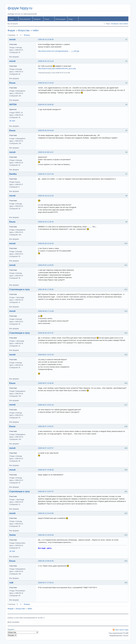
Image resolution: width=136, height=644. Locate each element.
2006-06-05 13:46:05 (46, 265)
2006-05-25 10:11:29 (46, 61)
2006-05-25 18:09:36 (46, 105)
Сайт (13, 121)
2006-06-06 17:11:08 (46, 311)
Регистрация (60, 19)
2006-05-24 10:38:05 (46, 39)
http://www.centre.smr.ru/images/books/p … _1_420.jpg (59, 51)
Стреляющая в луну (19, 289)
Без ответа (124, 24)
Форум (11, 19)
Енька (12, 83)
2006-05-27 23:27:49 (46, 174)
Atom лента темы (122, 630)
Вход (70, 19)
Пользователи (25, 19)
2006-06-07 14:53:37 (46, 426)
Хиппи (12, 535)
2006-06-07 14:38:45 (46, 383)
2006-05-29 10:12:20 (46, 196)
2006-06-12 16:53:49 (46, 535)
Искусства (24, 30)
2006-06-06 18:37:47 (46, 333)
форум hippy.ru (20, 8)
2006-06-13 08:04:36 (46, 561)
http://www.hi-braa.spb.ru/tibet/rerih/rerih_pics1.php (57, 68)
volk (11, 583)
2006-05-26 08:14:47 (46, 152)
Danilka (13, 174)
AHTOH (13, 105)
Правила (37, 19)
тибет (36, 30)
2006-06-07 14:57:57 (46, 448)
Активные (115, 24)
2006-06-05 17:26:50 (46, 289)
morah (12, 39)
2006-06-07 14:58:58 (46, 470)
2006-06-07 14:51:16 (46, 405)
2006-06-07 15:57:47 (46, 491)
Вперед (27, 35)
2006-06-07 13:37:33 (46, 355)
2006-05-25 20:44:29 (46, 130)
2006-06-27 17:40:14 (46, 583)
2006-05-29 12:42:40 (46, 243)
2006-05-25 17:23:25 (46, 83)
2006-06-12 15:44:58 (46, 513)
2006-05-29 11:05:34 (46, 222)
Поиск (47, 19)
